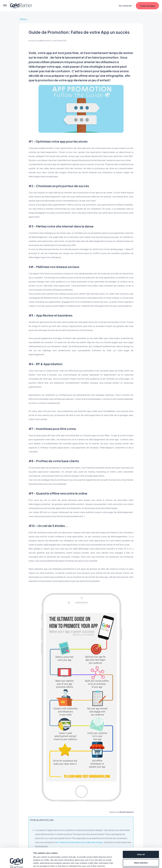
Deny (141, 851)
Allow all (141, 835)
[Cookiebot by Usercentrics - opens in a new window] (16, 863)
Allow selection (141, 843)
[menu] (5, 6)
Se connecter (125, 6)
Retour (24, 19)
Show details (133, 863)
